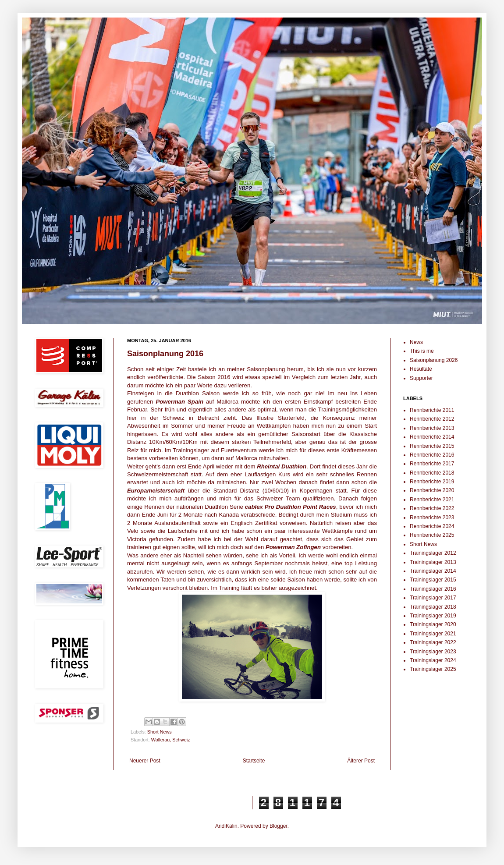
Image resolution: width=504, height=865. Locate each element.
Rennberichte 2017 (432, 464)
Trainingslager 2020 (433, 624)
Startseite (254, 761)
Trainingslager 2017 (433, 598)
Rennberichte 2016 (432, 455)
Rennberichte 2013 (432, 428)
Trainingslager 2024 (433, 660)
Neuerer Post (145, 761)
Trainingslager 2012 (433, 553)
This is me (422, 351)
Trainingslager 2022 (433, 642)
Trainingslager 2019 (433, 616)
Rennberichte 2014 (432, 437)
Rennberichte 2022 (432, 508)
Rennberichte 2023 (432, 518)
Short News (160, 732)
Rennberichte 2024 (432, 526)
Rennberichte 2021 (432, 500)
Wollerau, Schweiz (171, 740)
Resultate (421, 369)
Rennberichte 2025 (432, 535)
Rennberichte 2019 (432, 482)
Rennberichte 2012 (432, 419)
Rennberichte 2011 (432, 410)
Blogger (279, 826)
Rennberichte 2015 (432, 446)
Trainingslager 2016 (433, 589)
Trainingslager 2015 (433, 580)
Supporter (421, 378)
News (416, 342)
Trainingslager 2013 (433, 562)
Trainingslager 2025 (433, 669)
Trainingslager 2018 (433, 607)
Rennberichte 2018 (432, 473)
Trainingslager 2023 (433, 652)
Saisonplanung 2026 (434, 360)
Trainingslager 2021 (433, 634)
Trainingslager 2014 (433, 571)
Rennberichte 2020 (432, 490)
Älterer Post (361, 761)
